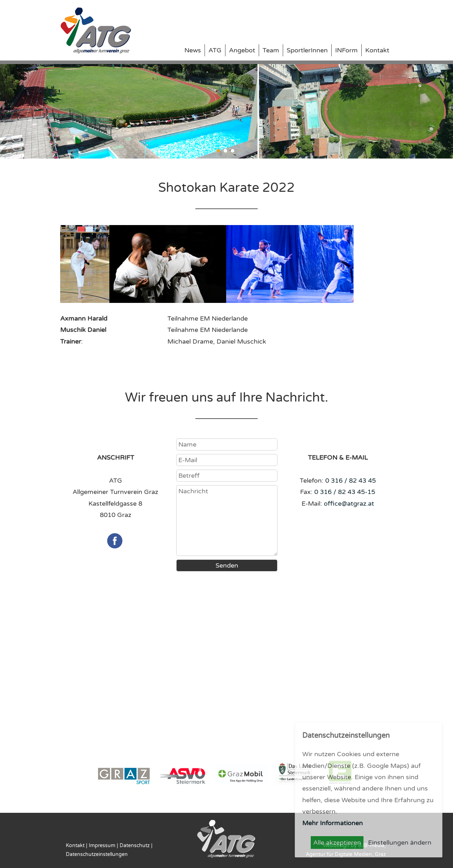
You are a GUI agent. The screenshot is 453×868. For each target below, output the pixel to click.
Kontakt (377, 50)
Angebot (242, 50)
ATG (215, 50)
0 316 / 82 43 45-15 (345, 492)
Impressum (102, 846)
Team (271, 50)
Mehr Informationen (332, 823)
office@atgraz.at (349, 504)
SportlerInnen (307, 50)
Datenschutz (135, 846)
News (193, 50)
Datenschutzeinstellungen (97, 854)
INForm (346, 50)
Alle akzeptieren (337, 843)
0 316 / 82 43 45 (351, 481)
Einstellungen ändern (400, 843)
